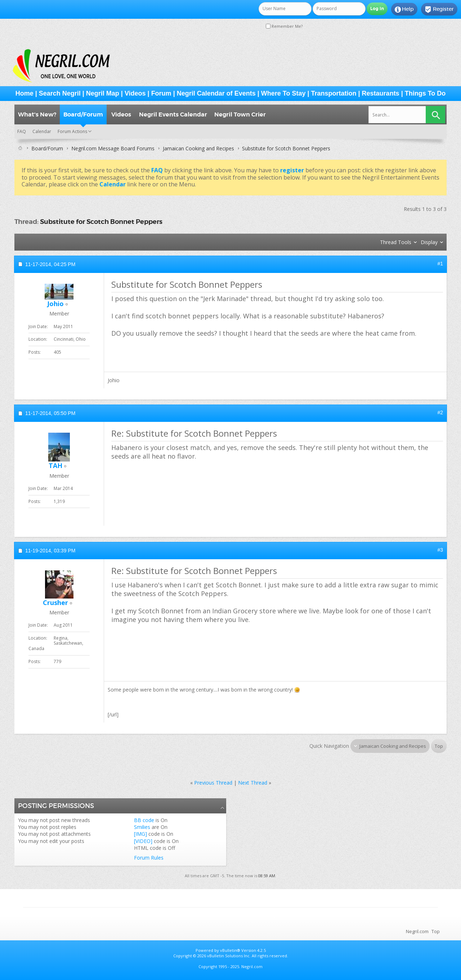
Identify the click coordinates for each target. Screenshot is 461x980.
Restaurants (381, 93)
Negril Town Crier (240, 114)
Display (429, 242)
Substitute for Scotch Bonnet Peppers (101, 222)
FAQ (22, 131)
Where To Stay (283, 93)
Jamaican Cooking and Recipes (198, 148)
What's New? (37, 114)
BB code (144, 820)
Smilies (142, 827)
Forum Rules (149, 858)
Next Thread (253, 783)
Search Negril (60, 93)
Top (439, 746)
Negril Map (103, 93)
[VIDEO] (143, 841)
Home (24, 93)
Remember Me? (284, 26)
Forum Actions (72, 131)
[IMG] (140, 834)
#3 (440, 550)
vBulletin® (230, 950)
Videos (135, 93)
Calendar (42, 131)
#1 (440, 264)
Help (404, 9)
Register (439, 9)
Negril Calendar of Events (216, 93)
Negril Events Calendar (173, 114)
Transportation (334, 93)
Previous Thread (213, 783)
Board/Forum (83, 114)
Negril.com (417, 931)
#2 (440, 412)
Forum (161, 93)
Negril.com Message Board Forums (113, 148)
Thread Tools (396, 242)
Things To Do (425, 93)
